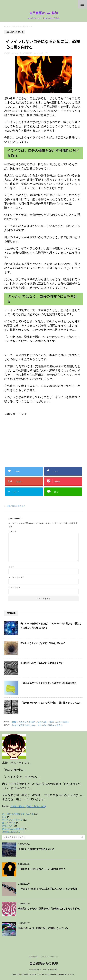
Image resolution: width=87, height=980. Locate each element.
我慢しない (8, 826)
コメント (12, 531)
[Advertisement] (28, 436)
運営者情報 (33, 957)
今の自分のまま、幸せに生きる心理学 (43, 969)
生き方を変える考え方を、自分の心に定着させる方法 (37, 725)
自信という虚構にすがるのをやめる (36, 849)
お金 (4, 817)
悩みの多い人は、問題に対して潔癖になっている (43, 928)
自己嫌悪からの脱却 (44, 13)
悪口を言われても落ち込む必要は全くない (42, 663)
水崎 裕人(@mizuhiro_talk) (28, 806)
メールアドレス (16, 577)
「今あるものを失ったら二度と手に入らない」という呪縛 (48, 889)
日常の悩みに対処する (16, 506)
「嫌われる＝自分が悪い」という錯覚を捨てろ (42, 869)
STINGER (71, 974)
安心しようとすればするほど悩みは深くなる (43, 643)
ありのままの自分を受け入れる (18, 814)
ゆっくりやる (9, 823)
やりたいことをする (12, 820)
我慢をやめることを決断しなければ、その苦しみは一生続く (40, 722)
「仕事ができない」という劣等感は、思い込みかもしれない (51, 703)
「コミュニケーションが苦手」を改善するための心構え (49, 683)
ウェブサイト (14, 587)
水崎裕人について (11, 832)
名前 (11, 567)
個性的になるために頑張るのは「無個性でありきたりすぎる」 (50, 909)
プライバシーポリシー (50, 957)
